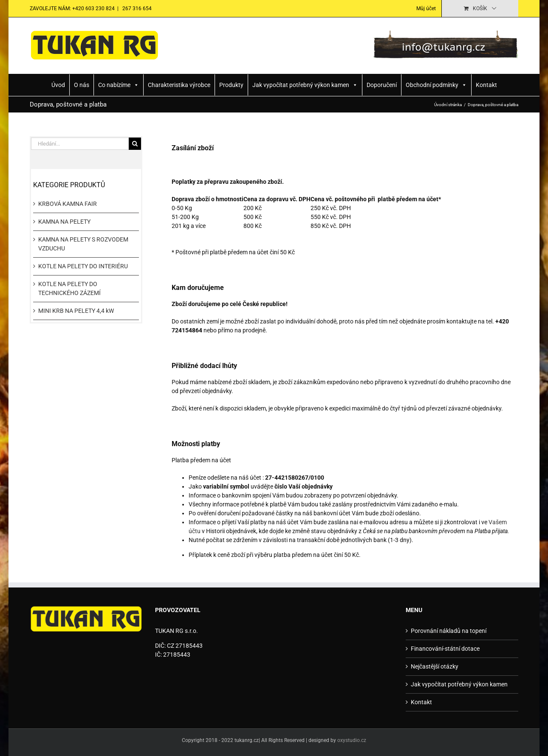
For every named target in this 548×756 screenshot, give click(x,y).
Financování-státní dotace (445, 649)
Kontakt (486, 85)
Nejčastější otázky (435, 666)
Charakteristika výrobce (179, 85)
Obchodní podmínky (436, 85)
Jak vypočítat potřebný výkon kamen (305, 85)
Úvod (58, 85)
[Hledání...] (80, 144)
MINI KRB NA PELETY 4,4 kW (76, 311)
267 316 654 (136, 8)
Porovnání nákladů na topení (449, 631)
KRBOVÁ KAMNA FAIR (68, 204)
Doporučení (382, 85)
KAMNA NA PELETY (64, 222)
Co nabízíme (119, 85)
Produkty (231, 85)
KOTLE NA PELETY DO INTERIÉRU (83, 266)
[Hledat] (135, 144)
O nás (82, 85)
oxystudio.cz (352, 740)
